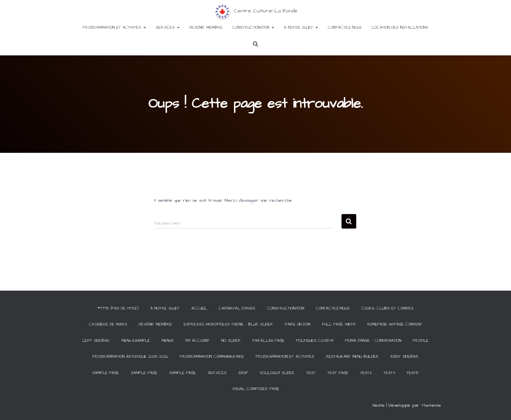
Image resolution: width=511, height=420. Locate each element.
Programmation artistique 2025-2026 (130, 357)
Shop (243, 373)
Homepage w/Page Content (395, 324)
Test (311, 373)
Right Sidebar (404, 357)
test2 (366, 373)
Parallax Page (269, 341)
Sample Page (106, 373)
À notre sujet (301, 28)
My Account (197, 341)
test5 (413, 373)
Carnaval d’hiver (237, 308)
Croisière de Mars (108, 324)
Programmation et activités (114, 28)
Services (168, 28)
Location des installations (400, 28)
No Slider (231, 341)
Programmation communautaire (212, 357)
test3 (389, 373)
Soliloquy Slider (277, 373)
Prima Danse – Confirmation (373, 341)
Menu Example (136, 341)
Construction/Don (253, 28)
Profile (421, 341)
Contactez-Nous (345, 28)
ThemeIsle (431, 405)
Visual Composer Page (256, 389)
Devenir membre (206, 28)
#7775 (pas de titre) (118, 308)
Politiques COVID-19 (315, 341)
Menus (168, 341)
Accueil (199, 308)
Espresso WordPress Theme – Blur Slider (228, 324)
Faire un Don (298, 324)
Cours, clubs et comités (387, 308)
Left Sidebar (96, 341)
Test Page (338, 373)
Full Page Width (339, 324)
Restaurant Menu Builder (352, 357)
